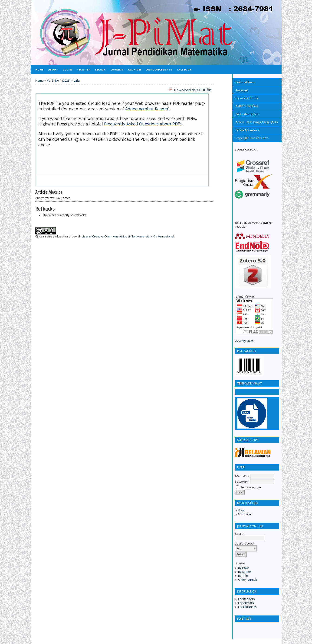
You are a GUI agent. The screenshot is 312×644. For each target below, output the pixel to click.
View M (240, 341)
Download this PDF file (193, 90)
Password (242, 482)
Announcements (159, 69)
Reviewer (242, 90)
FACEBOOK (184, 69)
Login (67, 69)
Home (39, 69)
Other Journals (248, 580)
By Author (245, 572)
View (241, 510)
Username (242, 476)
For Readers (246, 599)
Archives (135, 69)
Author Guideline (247, 106)
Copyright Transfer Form (252, 138)
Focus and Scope (247, 98)
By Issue (244, 568)
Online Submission (248, 130)
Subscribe (245, 514)
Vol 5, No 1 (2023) (59, 81)
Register (83, 69)
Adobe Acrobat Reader (147, 109)
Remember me (251, 487)
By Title (243, 576)
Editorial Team (245, 82)
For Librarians (247, 607)
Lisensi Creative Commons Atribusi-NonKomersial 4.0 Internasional (128, 236)
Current (117, 69)
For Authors (246, 603)
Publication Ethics (247, 114)
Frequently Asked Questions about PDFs (143, 124)
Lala (77, 81)
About (53, 69)
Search (100, 69)
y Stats (249, 341)
